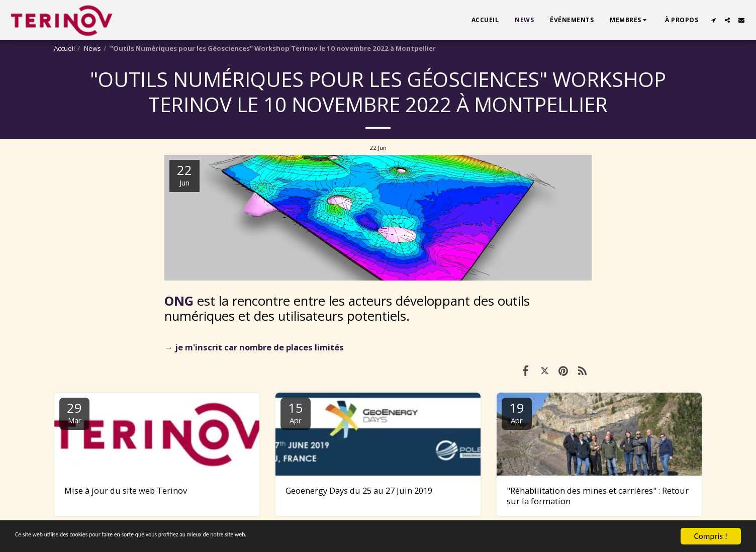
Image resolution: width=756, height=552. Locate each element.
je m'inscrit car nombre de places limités (259, 347)
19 (517, 412)
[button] (629, 20)
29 (74, 412)
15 (296, 412)
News (92, 48)
